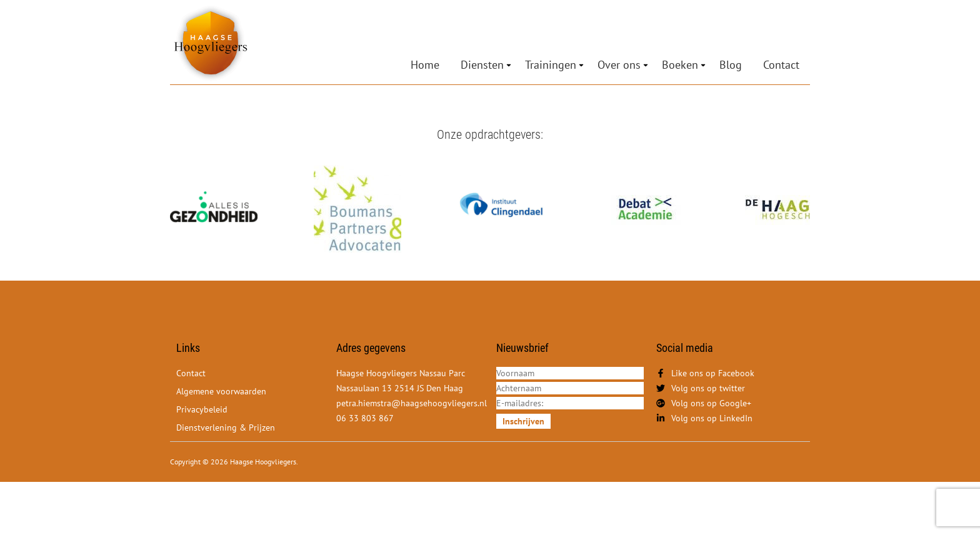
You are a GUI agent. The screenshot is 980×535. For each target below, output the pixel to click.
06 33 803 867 (365, 418)
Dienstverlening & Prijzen (226, 427)
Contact (781, 65)
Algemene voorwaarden (221, 391)
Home (425, 65)
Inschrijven (523, 421)
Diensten (482, 65)
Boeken (680, 65)
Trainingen (551, 65)
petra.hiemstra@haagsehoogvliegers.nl (412, 403)
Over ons (619, 65)
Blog (731, 65)
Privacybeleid (202, 409)
